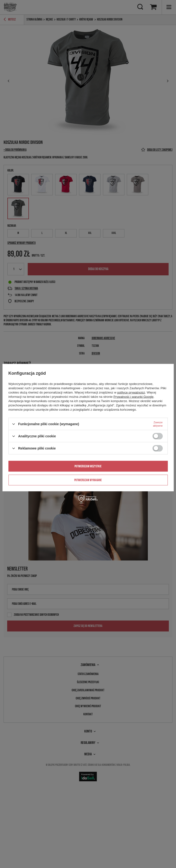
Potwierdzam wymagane (88, 480)
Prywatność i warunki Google (133, 397)
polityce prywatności (131, 392)
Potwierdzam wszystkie (88, 466)
